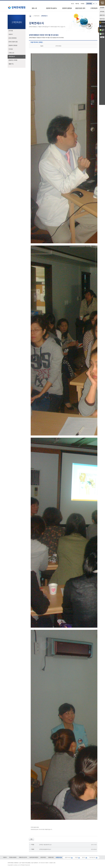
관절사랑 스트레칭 (13, 60)
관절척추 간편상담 (13, 45)
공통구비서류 (68, 858)
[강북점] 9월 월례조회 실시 (45, 849)
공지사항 (11, 31)
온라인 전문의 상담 (13, 42)
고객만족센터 (36, 16)
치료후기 (11, 34)
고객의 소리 (11, 53)
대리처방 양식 (92, 858)
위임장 (76, 858)
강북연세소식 (12, 57)
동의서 (84, 858)
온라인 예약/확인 (13, 38)
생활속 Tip (11, 64)
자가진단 (11, 49)
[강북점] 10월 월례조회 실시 (45, 845)
